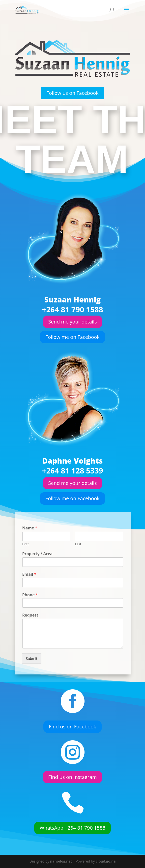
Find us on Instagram (72, 777)
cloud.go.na (106, 861)
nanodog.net (61, 861)
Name (50, 559)
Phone (50, 594)
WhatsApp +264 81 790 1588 (72, 828)
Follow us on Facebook (72, 93)
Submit (51, 627)
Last (75, 568)
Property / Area (54, 573)
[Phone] (72, 598)
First (48, 568)
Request (51, 605)
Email (50, 583)
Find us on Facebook (72, 727)
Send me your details (72, 322)
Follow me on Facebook (72, 337)
